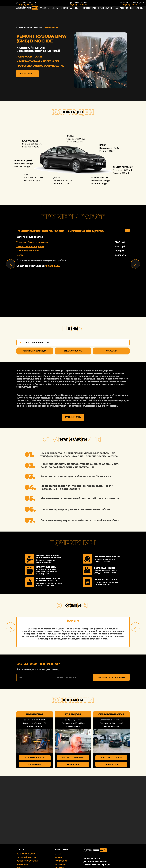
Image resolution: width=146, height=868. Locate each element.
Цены (53, 14)
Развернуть (73, 399)
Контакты (122, 14)
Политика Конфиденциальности (102, 851)
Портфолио (81, 14)
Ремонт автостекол (27, 843)
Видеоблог (96, 14)
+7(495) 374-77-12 (117, 5)
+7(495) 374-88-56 (71, 5)
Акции (70, 14)
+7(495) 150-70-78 (27, 5)
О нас (61, 14)
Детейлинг (22, 847)
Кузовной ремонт (26, 840)
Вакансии (109, 14)
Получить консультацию (35, 351)
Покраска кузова (26, 836)
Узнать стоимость (73, 351)
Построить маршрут (35, 740)
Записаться (27, 74)
